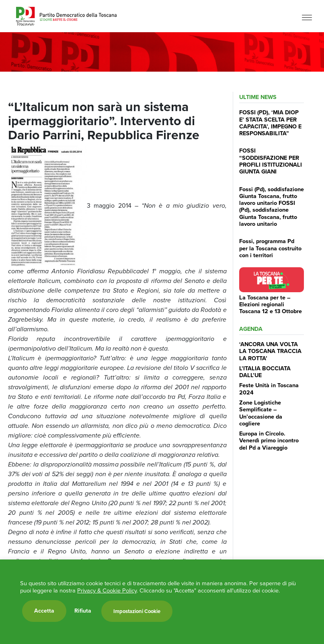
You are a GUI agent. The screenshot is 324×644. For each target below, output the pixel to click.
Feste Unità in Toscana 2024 (269, 389)
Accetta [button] (44, 611)
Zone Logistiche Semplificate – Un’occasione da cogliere (261, 413)
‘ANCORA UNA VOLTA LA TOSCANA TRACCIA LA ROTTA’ (270, 351)
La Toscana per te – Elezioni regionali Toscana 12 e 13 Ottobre (271, 304)
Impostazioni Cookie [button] (137, 611)
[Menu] (307, 17)
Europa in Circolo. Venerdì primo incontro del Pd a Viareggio (269, 441)
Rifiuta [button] (83, 611)
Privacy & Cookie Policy (107, 590)
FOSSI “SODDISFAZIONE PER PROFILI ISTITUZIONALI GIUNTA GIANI (271, 161)
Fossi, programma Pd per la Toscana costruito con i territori (270, 248)
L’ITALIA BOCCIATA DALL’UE (265, 372)
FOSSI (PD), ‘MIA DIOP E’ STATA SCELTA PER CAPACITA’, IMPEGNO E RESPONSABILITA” (270, 123)
